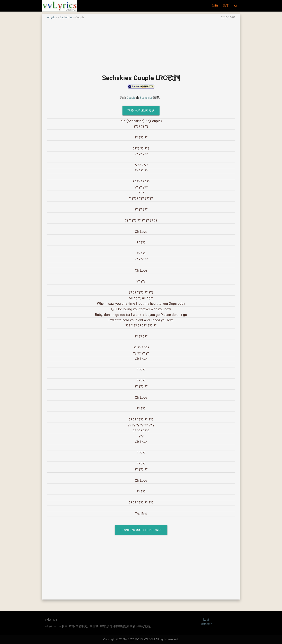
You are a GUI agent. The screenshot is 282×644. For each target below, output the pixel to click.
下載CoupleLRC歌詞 (141, 111)
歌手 (226, 6)
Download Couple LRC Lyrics (141, 530)
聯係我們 (207, 624)
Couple (131, 98)
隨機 (215, 6)
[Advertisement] (141, 45)
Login (207, 620)
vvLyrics (52, 17)
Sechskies (66, 17)
